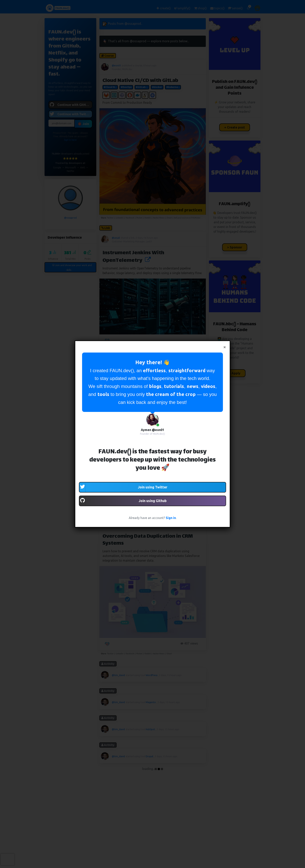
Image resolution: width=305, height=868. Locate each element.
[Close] (225, 347)
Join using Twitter (123, 488)
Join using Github (123, 501)
